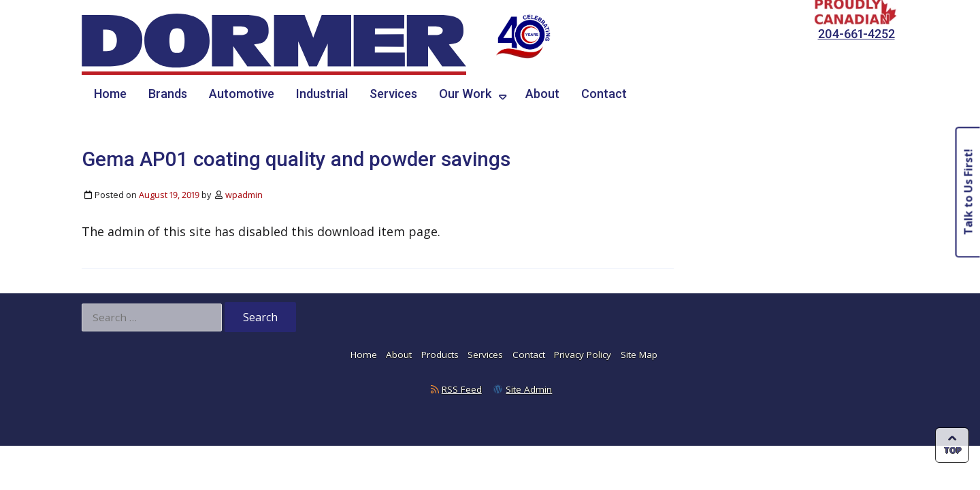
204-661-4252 (856, 34)
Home (110, 94)
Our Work (465, 94)
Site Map (639, 355)
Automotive (242, 94)
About (542, 94)
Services (393, 94)
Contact (604, 94)
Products (440, 355)
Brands (168, 94)
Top (953, 450)
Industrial (322, 94)
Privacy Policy (583, 355)
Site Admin (529, 389)
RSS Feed (462, 389)
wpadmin (244, 195)
